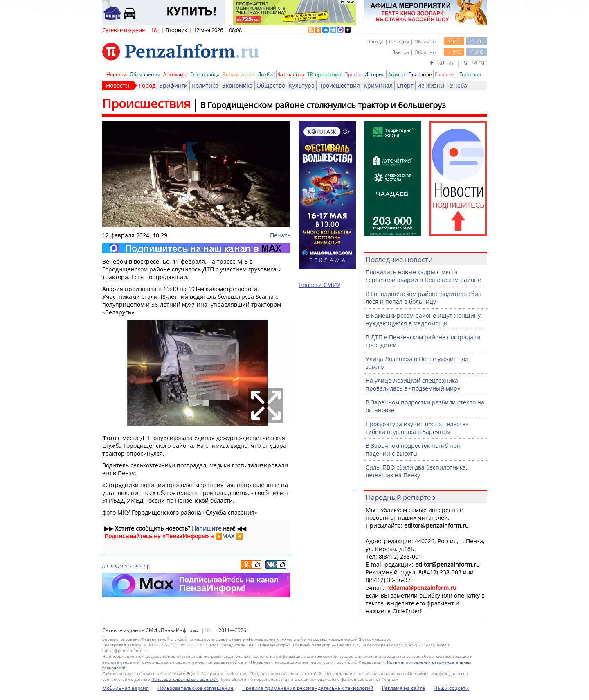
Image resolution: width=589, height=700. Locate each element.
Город (147, 85)
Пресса (353, 74)
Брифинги (173, 85)
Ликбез (266, 74)
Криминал (378, 85)
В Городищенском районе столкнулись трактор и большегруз (323, 105)
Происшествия (339, 85)
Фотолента (291, 74)
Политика (205, 85)
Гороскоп (446, 74)
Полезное (420, 74)
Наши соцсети (451, 688)
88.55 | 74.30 (459, 63)
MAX (228, 536)
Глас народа (205, 74)
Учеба (459, 85)
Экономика (237, 85)
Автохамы (175, 74)
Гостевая (470, 74)
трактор (141, 566)
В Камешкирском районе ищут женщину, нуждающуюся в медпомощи (424, 319)
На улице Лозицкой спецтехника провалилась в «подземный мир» (413, 384)
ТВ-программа (324, 74)
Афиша (397, 74)
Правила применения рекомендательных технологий (308, 688)
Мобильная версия (126, 688)
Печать (280, 235)
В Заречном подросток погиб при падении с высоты (413, 449)
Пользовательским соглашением (185, 679)
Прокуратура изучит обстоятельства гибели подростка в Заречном (417, 428)
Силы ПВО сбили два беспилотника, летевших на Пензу (417, 471)
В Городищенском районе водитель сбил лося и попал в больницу (424, 298)
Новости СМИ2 (319, 285)
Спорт (405, 85)
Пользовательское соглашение (196, 688)
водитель (121, 566)
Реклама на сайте (404, 688)
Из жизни (431, 85)
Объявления (145, 74)
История (375, 74)
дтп (106, 566)
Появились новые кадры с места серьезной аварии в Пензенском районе (423, 276)
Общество (271, 85)
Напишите (207, 528)
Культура (302, 85)
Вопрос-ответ (239, 74)
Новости (117, 74)
